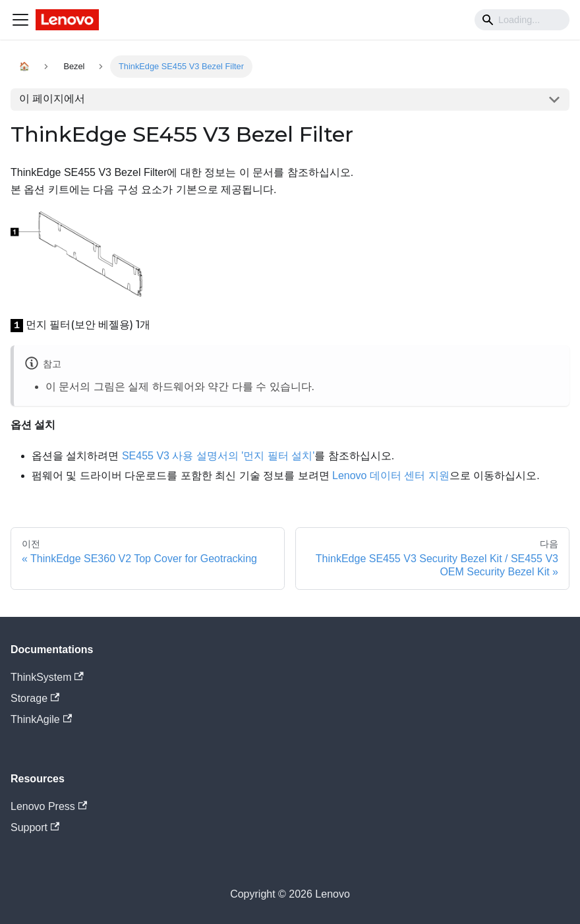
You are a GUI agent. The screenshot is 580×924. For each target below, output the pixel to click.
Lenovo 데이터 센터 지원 (391, 476)
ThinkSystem (47, 677)
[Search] (522, 20)
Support (35, 827)
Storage (35, 698)
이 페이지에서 (52, 99)
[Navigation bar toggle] (20, 20)
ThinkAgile (41, 719)
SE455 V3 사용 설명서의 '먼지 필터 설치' (218, 456)
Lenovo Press (49, 806)
